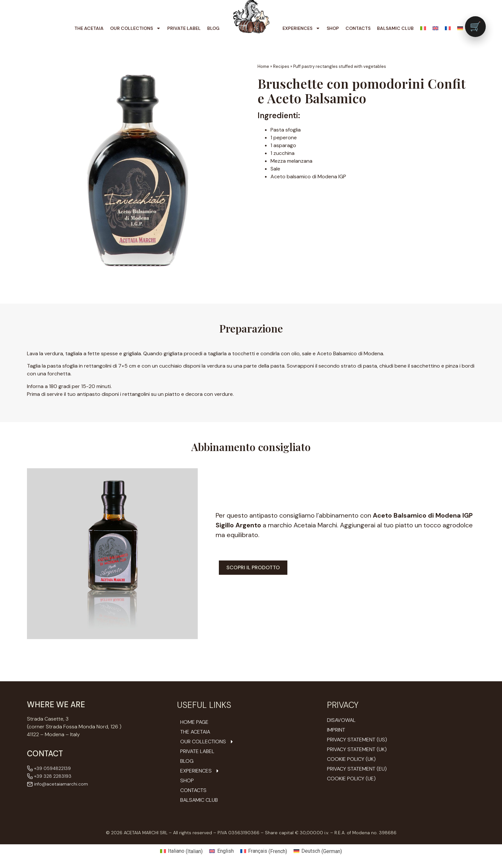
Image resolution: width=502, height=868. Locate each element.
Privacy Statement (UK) (357, 749)
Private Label (184, 28)
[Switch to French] (448, 28)
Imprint (336, 730)
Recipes (281, 66)
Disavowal (341, 720)
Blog (213, 28)
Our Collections (135, 28)
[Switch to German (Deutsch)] (318, 851)
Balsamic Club (395, 28)
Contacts (358, 28)
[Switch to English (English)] (221, 851)
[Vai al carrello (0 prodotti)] (475, 27)
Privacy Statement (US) (357, 740)
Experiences (301, 28)
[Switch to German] (460, 28)
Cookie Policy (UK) (351, 759)
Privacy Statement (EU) (357, 769)
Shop (333, 28)
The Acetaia (89, 28)
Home (263, 66)
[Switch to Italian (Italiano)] (181, 851)
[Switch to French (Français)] (264, 851)
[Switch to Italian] (423, 28)
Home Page (194, 722)
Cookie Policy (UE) (351, 779)
